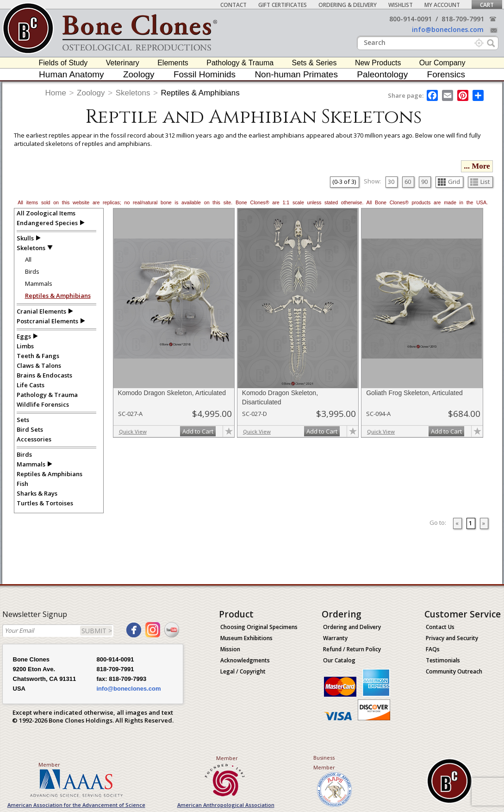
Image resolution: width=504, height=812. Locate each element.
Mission (230, 649)
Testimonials (443, 660)
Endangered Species (47, 223)
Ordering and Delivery (352, 627)
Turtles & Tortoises (45, 503)
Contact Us (440, 627)
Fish (22, 484)
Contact (233, 5)
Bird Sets (30, 429)
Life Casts (31, 385)
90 (424, 182)
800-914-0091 (411, 19)
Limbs (25, 346)
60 (408, 182)
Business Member (324, 762)
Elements (173, 63)
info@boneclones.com (448, 29)
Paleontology (382, 74)
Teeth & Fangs (38, 356)
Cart (487, 5)
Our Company (442, 63)
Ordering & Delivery (348, 5)
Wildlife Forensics (43, 404)
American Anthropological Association (226, 805)
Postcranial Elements (47, 321)
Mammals (39, 283)
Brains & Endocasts (44, 375)
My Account (442, 5)
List (480, 182)
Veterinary (123, 63)
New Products (378, 63)
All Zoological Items (46, 213)
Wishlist (401, 5)
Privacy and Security (452, 638)
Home (56, 93)
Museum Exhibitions (246, 638)
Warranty (335, 638)
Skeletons (133, 93)
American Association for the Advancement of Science (76, 805)
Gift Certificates (283, 5)
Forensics (446, 74)
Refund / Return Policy (352, 649)
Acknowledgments (245, 660)
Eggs (24, 336)
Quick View (133, 431)
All (28, 259)
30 (391, 182)
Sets (23, 420)
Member (49, 765)
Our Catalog (339, 660)
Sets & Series (314, 63)
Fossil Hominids (205, 74)
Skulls (25, 238)
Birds (32, 271)
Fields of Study (63, 63)
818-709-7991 (463, 19)
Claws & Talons (39, 365)
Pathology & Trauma (240, 63)
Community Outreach (454, 671)
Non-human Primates (296, 74)
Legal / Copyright (243, 671)
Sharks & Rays (37, 493)
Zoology (139, 74)
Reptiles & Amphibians (200, 93)
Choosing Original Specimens (259, 627)
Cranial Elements (41, 311)
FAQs (433, 649)
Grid (449, 182)
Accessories (34, 439)
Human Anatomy (71, 74)
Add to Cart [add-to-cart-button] (198, 431)
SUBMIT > (97, 631)
